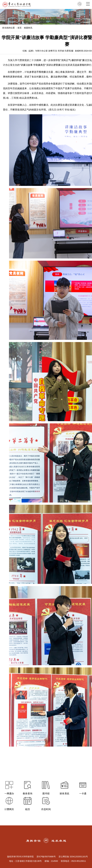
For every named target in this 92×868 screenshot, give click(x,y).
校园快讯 (28, 28)
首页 (20, 28)
